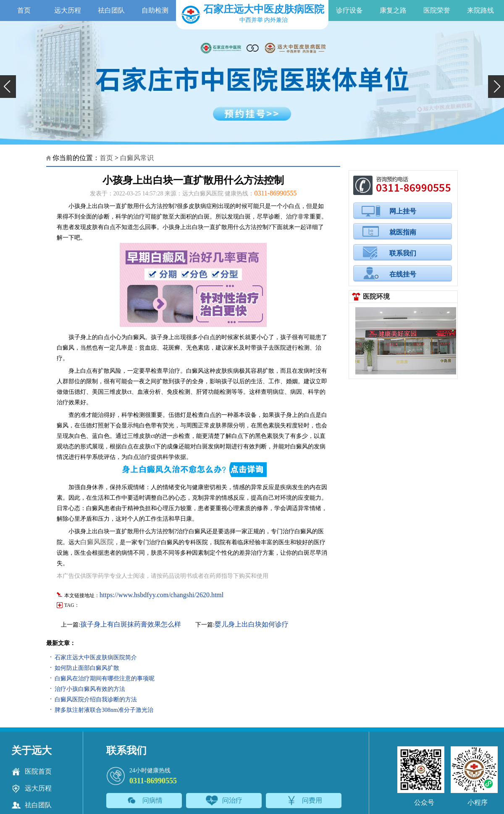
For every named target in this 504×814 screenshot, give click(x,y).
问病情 (144, 801)
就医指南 (403, 232)
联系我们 (403, 253)
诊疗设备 (349, 10)
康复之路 (393, 10)
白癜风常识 (137, 158)
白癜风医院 (97, 542)
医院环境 (376, 296)
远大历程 (68, 10)
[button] (8, 87)
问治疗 (224, 801)
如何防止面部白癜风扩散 (87, 668)
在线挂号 (403, 274)
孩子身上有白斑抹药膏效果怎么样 (131, 624)
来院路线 (480, 10)
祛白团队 (111, 10)
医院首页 (31, 772)
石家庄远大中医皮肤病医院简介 (96, 657)
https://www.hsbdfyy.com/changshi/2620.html (161, 595)
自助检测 (155, 10)
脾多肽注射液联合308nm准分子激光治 (104, 710)
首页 (24, 10)
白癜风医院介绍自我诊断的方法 (96, 699)
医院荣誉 (437, 10)
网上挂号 (403, 211)
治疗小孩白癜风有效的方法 (90, 689)
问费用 (304, 801)
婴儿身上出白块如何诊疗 (252, 624)
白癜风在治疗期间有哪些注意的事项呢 (105, 678)
